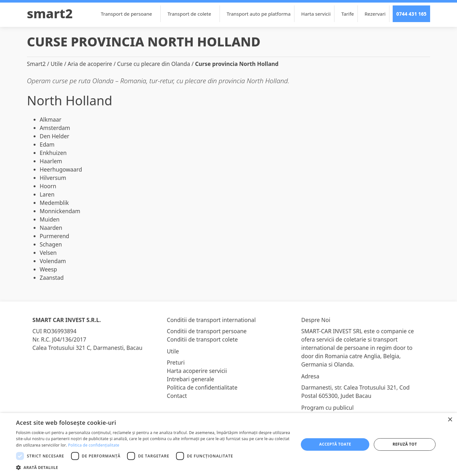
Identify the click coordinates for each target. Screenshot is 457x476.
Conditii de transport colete (202, 339)
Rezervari (375, 14)
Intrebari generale (190, 379)
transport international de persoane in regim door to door (357, 348)
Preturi (176, 362)
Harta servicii (316, 14)
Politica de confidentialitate (202, 387)
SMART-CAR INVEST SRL (332, 331)
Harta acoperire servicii (197, 371)
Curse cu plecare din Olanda (154, 64)
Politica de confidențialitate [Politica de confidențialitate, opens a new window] (94, 445)
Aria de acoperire (90, 64)
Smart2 (50, 13)
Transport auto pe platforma (259, 14)
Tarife (348, 14)
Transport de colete (192, 14)
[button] (153, 467)
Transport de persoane (130, 14)
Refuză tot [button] (405, 444)
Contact (177, 396)
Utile (57, 64)
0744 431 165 (411, 14)
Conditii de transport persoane (207, 331)
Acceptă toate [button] (335, 444)
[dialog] (228, 444)
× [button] (450, 420)
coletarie (355, 339)
